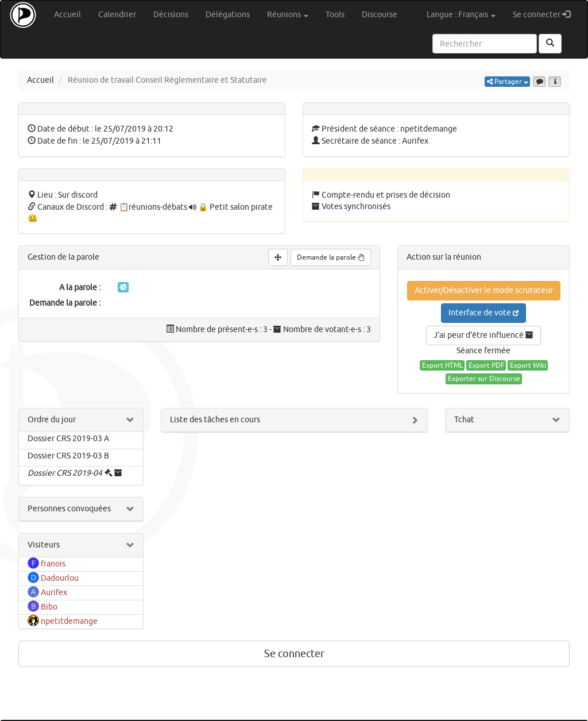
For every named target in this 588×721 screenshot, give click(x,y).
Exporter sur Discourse (484, 379)
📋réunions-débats (153, 207)
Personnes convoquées (69, 509)
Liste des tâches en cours (215, 420)
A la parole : (80, 288)
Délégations (228, 15)
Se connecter (546, 14)
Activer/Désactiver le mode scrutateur (484, 290)
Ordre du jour (52, 420)
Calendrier (117, 15)
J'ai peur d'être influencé (483, 335)
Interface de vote (483, 313)
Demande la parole (331, 257)
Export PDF (486, 365)
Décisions (171, 15)
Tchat (464, 420)
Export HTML (442, 365)
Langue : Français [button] (461, 15)
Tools (335, 15)
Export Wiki (528, 365)
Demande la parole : (65, 303)
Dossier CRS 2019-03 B (68, 456)
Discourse (380, 15)
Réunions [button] (288, 15)
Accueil (67, 15)
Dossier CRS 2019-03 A (68, 439)
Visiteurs (44, 545)
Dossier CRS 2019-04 (65, 473)
